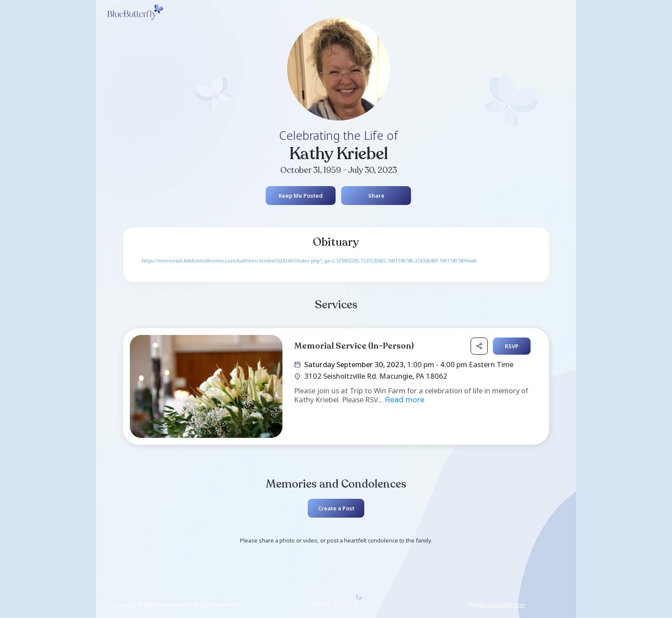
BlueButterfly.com (502, 605)
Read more (403, 400)
